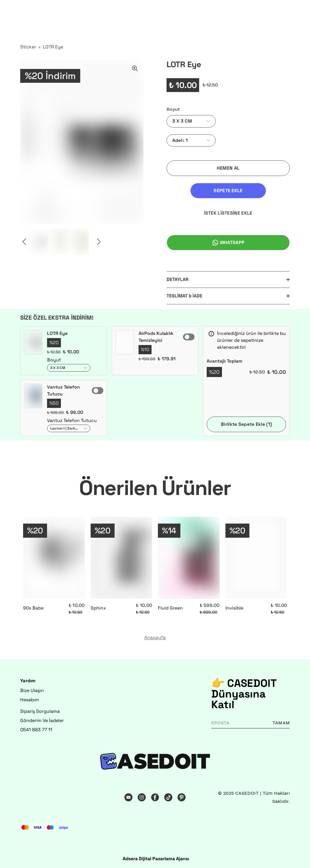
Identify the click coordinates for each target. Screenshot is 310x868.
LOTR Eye (53, 47)
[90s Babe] (54, 558)
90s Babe (33, 608)
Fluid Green (170, 608)
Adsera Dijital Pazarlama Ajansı (156, 859)
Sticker (28, 47)
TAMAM (281, 723)
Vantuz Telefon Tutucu (64, 390)
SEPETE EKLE (228, 191)
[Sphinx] (122, 558)
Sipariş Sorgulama (40, 711)
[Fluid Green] (189, 558)
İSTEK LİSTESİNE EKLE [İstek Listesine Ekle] (228, 213)
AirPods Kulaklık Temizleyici (156, 337)
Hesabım (30, 700)
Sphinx (98, 608)
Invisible (234, 608)
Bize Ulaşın (32, 690)
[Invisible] (256, 558)
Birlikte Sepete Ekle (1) (246, 424)
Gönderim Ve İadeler (42, 720)
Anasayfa (155, 638)
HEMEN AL (228, 168)
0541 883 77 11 (36, 730)
